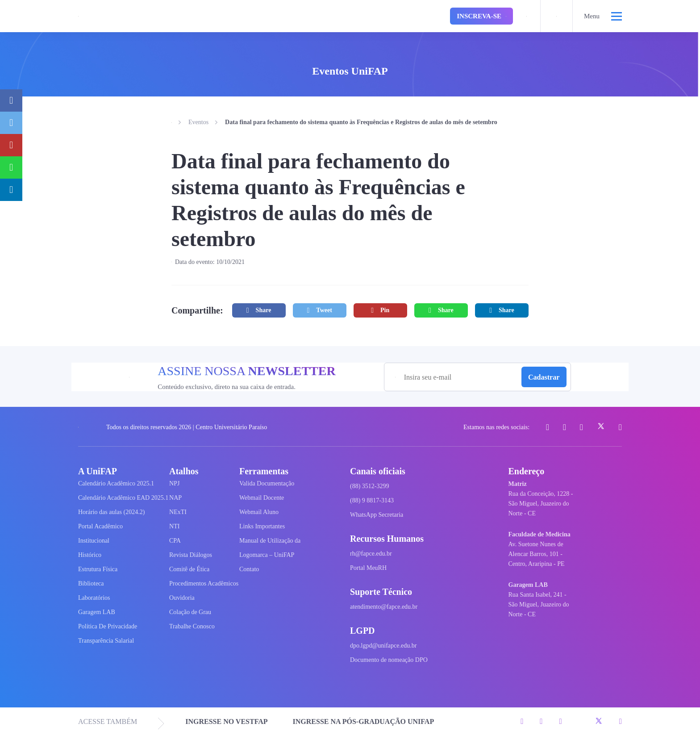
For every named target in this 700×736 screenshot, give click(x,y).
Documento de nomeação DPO (389, 660)
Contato (249, 569)
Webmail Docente (262, 498)
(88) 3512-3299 (370, 486)
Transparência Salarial (106, 641)
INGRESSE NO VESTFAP (226, 721)
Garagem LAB (97, 612)
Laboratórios (94, 598)
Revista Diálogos (191, 555)
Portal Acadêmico (100, 526)
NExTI (178, 512)
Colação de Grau (190, 612)
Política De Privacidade (108, 626)
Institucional (94, 541)
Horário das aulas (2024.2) (111, 512)
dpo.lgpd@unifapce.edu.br (383, 646)
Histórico (90, 555)
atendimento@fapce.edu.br (384, 607)
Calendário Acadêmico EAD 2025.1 (123, 498)
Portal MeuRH (368, 568)
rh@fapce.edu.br (371, 554)
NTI (174, 526)
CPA (175, 541)
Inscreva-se (481, 16)
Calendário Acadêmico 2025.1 (116, 483)
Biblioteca (91, 583)
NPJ (174, 483)
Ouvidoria (182, 598)
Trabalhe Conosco (192, 626)
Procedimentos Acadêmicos (204, 583)
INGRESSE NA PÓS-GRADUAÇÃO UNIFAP (364, 721)
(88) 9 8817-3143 (372, 500)
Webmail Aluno (259, 512)
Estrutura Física (98, 569)
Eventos (198, 122)
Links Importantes (262, 526)
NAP (175, 498)
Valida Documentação (267, 483)
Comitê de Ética (189, 569)
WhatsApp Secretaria (377, 515)
